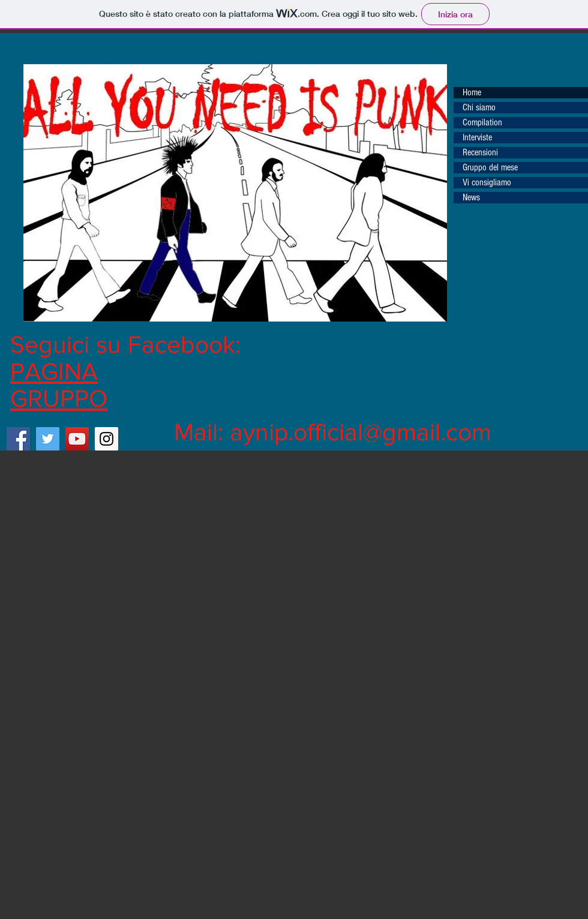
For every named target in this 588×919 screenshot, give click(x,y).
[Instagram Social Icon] (106, 439)
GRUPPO (59, 398)
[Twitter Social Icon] (48, 439)
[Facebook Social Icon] (18, 439)
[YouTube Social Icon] (77, 439)
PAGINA (54, 371)
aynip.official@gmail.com (361, 432)
